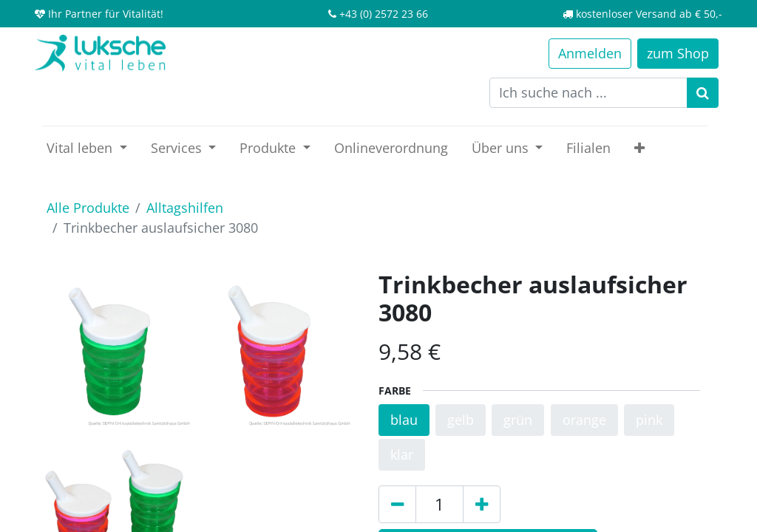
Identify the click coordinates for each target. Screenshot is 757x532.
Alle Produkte (88, 208)
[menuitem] (391, 148)
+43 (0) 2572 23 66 (384, 14)
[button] (639, 148)
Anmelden (590, 53)
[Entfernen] (397, 504)
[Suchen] (703, 93)
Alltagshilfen (185, 208)
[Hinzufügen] (482, 504)
